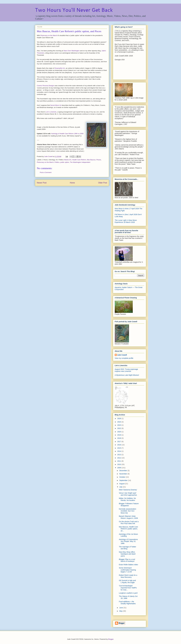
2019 (119, 435)
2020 (119, 432)
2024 (119, 422)
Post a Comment (46, 172)
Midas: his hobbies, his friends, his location (127, 499)
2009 (119, 468)
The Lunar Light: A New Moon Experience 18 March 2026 (126, 221)
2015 (119, 448)
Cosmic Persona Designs (46, 86)
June (121, 608)
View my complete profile (124, 358)
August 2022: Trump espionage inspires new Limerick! (126, 370)
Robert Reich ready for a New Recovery (128, 576)
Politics (57, 162)
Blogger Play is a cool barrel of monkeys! (127, 560)
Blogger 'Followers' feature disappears (129, 505)
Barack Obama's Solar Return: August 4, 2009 (128, 517)
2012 (119, 458)
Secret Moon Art (56, 105)
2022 (119, 428)
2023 (119, 425)
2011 (119, 461)
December (123, 471)
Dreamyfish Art (60, 68)
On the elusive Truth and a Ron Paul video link (129, 523)
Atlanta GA (68, 160)
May (121, 611)
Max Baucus (91, 160)
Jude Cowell (122, 355)
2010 (119, 464)
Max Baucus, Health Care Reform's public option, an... (128, 529)
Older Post (103, 183)
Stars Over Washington (72, 51)
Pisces (99, 160)
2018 (119, 438)
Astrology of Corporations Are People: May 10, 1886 (128, 541)
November (123, 474)
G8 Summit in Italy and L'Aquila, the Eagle (127, 581)
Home (72, 183)
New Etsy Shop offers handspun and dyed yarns (127, 554)
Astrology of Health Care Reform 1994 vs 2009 (67, 134)
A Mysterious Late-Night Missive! (127, 375)
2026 (119, 418)
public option (65, 162)
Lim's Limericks (51, 112)
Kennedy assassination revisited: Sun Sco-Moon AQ (127, 511)
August (122, 484)
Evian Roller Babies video (128, 565)
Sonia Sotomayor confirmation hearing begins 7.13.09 (127, 570)
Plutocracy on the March (49, 35)
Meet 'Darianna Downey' (128, 490)
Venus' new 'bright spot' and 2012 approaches (128, 494)
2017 (119, 442)
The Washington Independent (80, 162)
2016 (119, 445)
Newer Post (42, 183)
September (124, 480)
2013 (119, 455)
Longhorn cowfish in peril (128, 593)
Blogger (111, 639)
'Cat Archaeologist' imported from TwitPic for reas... (128, 588)
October (123, 477)
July (121, 487)
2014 (119, 451)
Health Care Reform (79, 160)
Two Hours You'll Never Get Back (74, 10)
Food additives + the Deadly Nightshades (127, 603)
